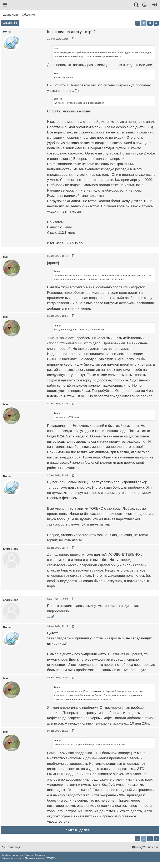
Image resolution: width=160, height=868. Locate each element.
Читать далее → (80, 830)
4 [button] (156, 23)
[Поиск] (137, 5)
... (49, 616)
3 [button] (150, 23)
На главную (12, 847)
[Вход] (154, 5)
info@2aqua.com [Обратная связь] (145, 847)
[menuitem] (13, 855)
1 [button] (138, 23)
